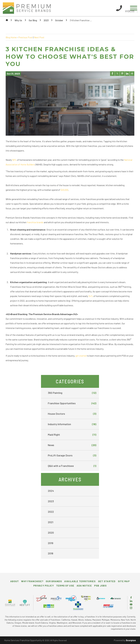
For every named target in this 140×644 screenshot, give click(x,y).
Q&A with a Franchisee (72, 466)
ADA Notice (84, 586)
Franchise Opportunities (72, 403)
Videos (130, 11)
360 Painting (72, 393)
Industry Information (72, 424)
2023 (46, 20)
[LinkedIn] (131, 601)
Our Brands (54, 581)
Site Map (124, 581)
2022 (51, 512)
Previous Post (25, 37)
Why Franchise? (32, 581)
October (59, 20)
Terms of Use (65, 586)
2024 (51, 491)
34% (91, 296)
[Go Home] (7, 20)
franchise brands (35, 222)
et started (82, 356)
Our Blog (33, 20)
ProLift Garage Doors (72, 455)
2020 (51, 533)
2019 (51, 543)
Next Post (39, 37)
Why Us (18, 20)
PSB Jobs (100, 586)
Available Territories (80, 581)
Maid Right (72, 435)
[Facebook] (131, 598)
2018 (51, 553)
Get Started (107, 581)
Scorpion (131, 640)
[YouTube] (131, 605)
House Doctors (72, 414)
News (72, 445)
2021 (51, 522)
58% (14, 160)
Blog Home (11, 37)
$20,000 (64, 190)
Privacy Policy (44, 586)
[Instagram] (131, 608)
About (15, 581)
